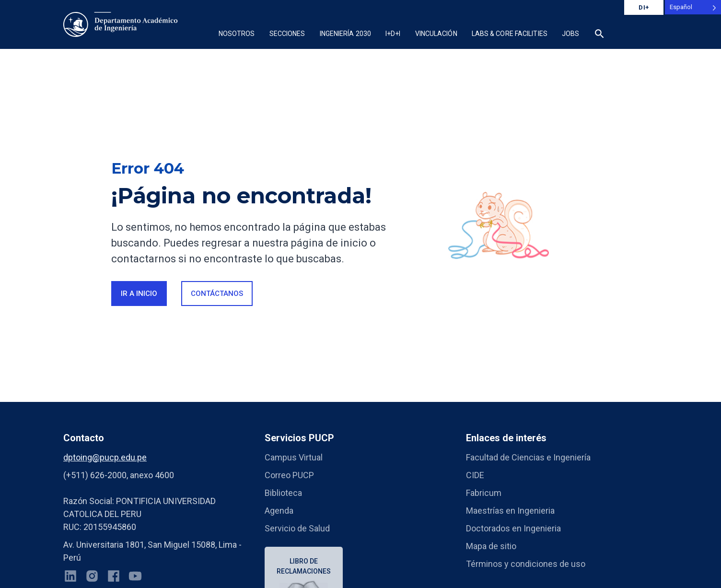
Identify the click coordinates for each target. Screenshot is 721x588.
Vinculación (436, 34)
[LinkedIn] (70, 578)
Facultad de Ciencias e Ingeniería (528, 457)
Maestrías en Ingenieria (510, 511)
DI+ (644, 7)
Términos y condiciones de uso (526, 564)
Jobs (570, 34)
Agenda (279, 511)
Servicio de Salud (297, 528)
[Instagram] (92, 578)
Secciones (287, 34)
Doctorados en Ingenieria (513, 528)
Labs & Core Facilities (510, 34)
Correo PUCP (289, 475)
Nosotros (237, 34)
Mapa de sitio (491, 546)
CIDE (475, 475)
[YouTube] (135, 578)
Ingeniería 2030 (346, 34)
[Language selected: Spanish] (693, 7)
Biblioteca (283, 493)
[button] (599, 35)
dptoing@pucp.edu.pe (105, 457)
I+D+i (393, 34)
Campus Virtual (294, 457)
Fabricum (484, 493)
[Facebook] (114, 578)
